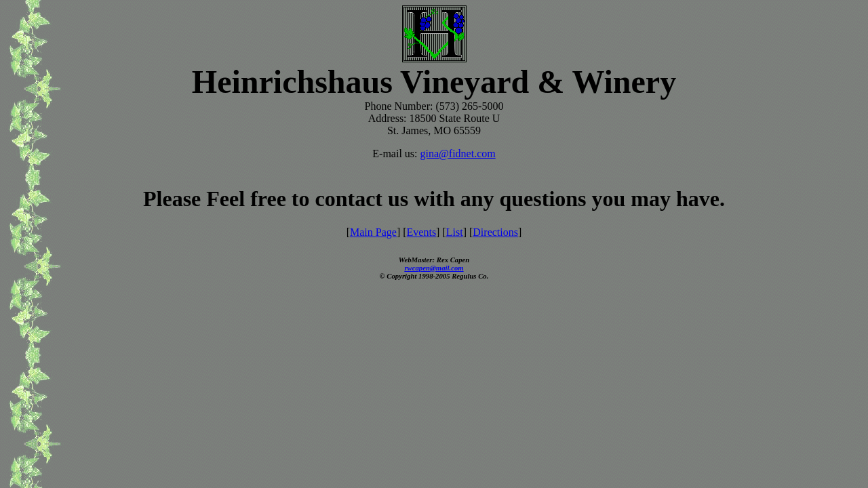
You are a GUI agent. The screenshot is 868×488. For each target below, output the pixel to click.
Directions (495, 232)
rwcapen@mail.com (434, 268)
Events (422, 232)
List (455, 232)
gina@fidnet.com (458, 154)
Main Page (373, 232)
